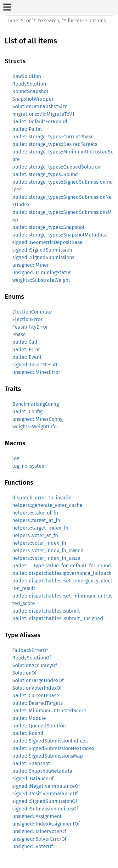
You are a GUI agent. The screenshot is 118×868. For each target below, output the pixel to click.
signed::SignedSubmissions (43, 257)
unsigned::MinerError (36, 372)
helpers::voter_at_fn (35, 535)
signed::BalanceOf (33, 779)
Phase (19, 334)
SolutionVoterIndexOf (37, 688)
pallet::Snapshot (31, 763)
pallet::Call (25, 342)
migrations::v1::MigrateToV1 (43, 114)
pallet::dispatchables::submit (46, 611)
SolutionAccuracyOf (35, 665)
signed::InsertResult (35, 365)
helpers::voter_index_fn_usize (46, 558)
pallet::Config (27, 412)
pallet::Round (28, 733)
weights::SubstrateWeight (41, 280)
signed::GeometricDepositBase (47, 242)
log (16, 458)
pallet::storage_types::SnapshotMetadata (60, 235)
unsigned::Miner (31, 265)
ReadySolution (29, 84)
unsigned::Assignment (37, 816)
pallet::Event (27, 357)
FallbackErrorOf (30, 650)
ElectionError (27, 319)
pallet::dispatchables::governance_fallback (62, 573)
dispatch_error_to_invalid (42, 498)
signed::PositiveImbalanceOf (45, 794)
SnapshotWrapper (33, 99)
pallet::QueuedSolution (39, 726)
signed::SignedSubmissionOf (45, 801)
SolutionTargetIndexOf (38, 680)
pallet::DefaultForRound (40, 122)
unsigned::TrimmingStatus (42, 273)
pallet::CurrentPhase (36, 696)
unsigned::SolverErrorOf (39, 839)
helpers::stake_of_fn (35, 513)
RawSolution (27, 76)
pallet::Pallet (27, 129)
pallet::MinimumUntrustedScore (49, 711)
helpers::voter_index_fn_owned (48, 551)
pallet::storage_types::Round (45, 174)
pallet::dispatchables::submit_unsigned (58, 618)
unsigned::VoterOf (33, 846)
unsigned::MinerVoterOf (39, 831)
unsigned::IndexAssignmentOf (46, 824)
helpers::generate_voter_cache (47, 505)
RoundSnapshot (30, 91)
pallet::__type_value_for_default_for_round (62, 566)
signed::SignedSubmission (42, 250)
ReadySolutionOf (32, 658)
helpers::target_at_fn (36, 520)
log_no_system (29, 466)
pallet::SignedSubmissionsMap (48, 756)
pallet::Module (29, 718)
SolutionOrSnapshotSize (40, 106)
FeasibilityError (30, 327)
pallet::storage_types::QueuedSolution (56, 167)
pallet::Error (26, 350)
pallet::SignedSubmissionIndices (50, 741)
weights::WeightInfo (34, 427)
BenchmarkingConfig (36, 404)
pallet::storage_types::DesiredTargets (55, 144)
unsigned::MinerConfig (37, 419)
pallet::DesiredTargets (37, 703)
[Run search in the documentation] (59, 21)
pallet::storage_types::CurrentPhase (53, 137)
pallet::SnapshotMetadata (42, 771)
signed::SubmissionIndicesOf (45, 809)
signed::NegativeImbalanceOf (46, 786)
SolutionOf (24, 673)
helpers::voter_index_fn (39, 543)
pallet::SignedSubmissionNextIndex (53, 748)
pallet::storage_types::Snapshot (48, 227)
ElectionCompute (32, 312)
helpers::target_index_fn (40, 528)
